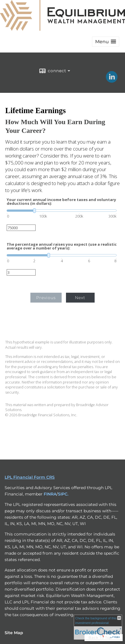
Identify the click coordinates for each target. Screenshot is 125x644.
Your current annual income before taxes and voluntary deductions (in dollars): (61, 202)
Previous (46, 298)
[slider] (62, 211)
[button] (106, 42)
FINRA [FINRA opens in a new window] (50, 494)
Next (80, 298)
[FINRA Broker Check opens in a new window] (98, 627)
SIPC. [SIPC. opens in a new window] (63, 494)
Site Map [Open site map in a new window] (14, 633)
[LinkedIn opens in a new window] (112, 81)
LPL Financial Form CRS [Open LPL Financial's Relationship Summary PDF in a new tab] (30, 477)
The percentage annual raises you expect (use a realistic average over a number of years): (62, 246)
